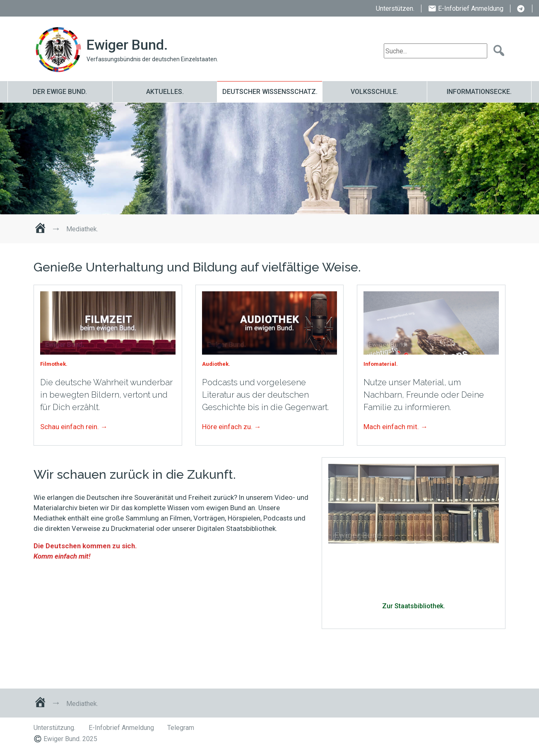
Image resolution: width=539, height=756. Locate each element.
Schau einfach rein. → (74, 427)
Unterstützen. (395, 8)
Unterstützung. (54, 728)
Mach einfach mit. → (396, 427)
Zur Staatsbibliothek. (414, 606)
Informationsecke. (479, 92)
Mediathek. (99, 158)
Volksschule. (374, 92)
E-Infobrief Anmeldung (471, 8)
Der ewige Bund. (60, 92)
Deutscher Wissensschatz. (270, 92)
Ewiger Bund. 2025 (70, 739)
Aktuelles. (165, 92)
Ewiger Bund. (127, 45)
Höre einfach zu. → (232, 427)
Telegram (521, 9)
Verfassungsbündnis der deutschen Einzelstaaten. (152, 59)
